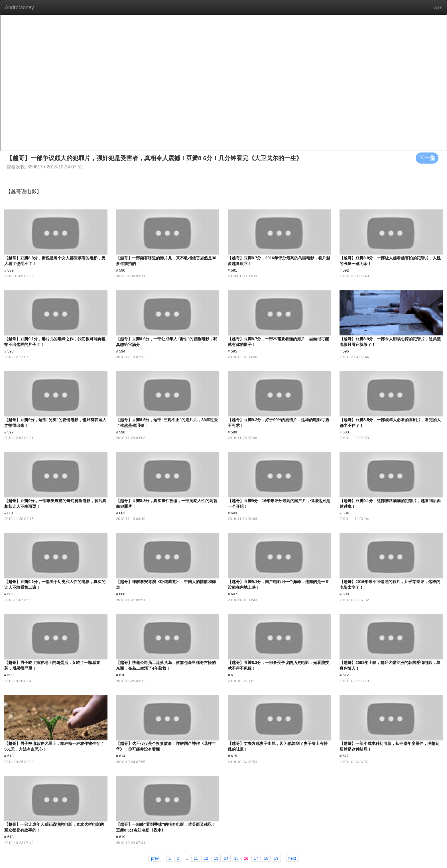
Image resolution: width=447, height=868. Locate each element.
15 (236, 858)
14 (226, 858)
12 (206, 858)
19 (276, 858)
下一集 (427, 158)
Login (438, 7)
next (292, 858)
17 (256, 858)
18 (266, 858)
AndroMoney (19, 7)
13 (216, 858)
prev (155, 858)
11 (196, 858)
